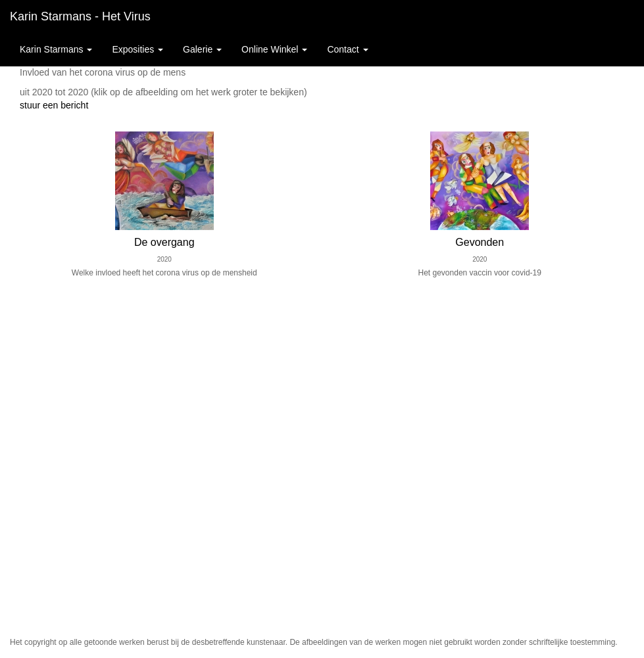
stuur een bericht (54, 105)
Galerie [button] (202, 49)
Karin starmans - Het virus (80, 16)
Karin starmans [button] (56, 49)
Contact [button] (347, 49)
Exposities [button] (137, 49)
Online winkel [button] (274, 49)
